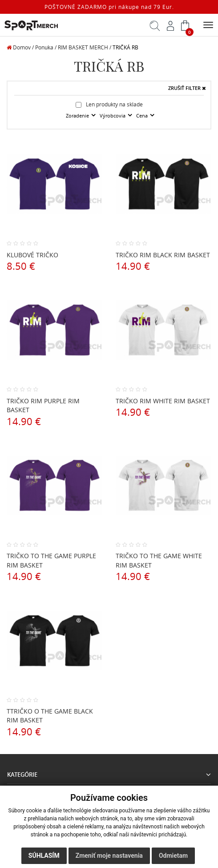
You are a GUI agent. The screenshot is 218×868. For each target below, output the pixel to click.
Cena (143, 116)
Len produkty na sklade (109, 104)
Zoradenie (78, 116)
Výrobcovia (113, 116)
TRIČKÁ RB (125, 47)
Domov (19, 47)
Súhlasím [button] (44, 856)
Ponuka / (46, 47)
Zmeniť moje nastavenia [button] (109, 856)
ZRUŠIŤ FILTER (187, 88)
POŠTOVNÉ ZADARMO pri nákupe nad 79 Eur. (109, 7)
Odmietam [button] (173, 856)
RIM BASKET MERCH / (85, 47)
